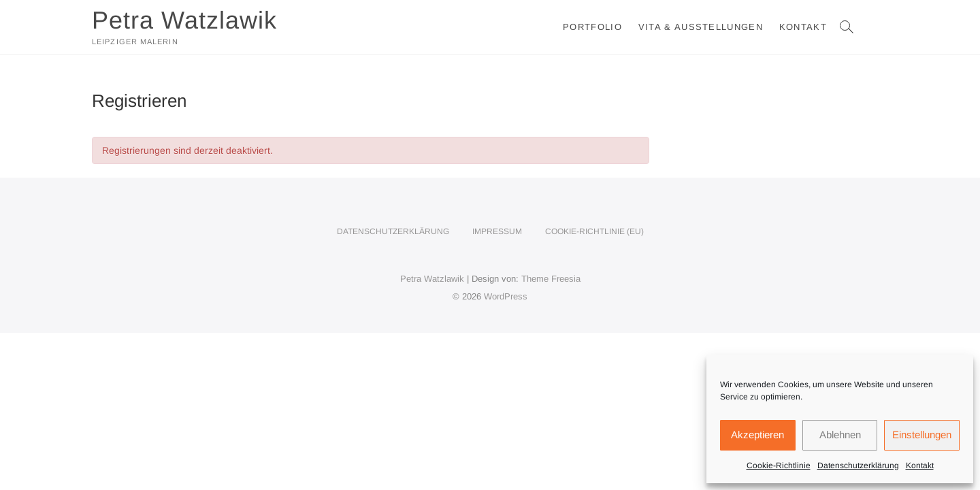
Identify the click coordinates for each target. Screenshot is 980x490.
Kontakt (920, 465)
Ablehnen (840, 435)
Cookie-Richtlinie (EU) (594, 231)
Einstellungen (922, 435)
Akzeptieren (757, 435)
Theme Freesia (551, 279)
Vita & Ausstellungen (701, 27)
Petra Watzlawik (184, 20)
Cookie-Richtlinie (779, 465)
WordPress (506, 296)
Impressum (497, 231)
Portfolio (592, 27)
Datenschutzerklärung (858, 465)
